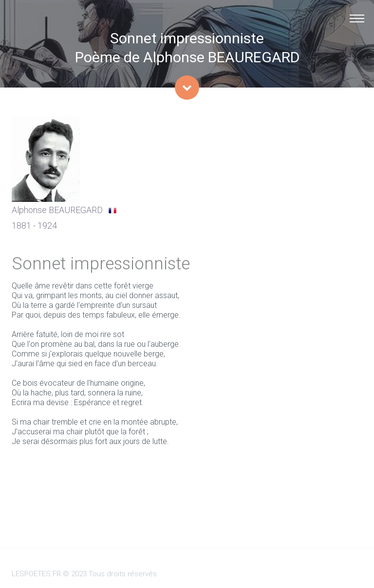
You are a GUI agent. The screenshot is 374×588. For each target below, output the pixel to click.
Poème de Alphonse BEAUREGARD (187, 57)
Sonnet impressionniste (187, 38)
